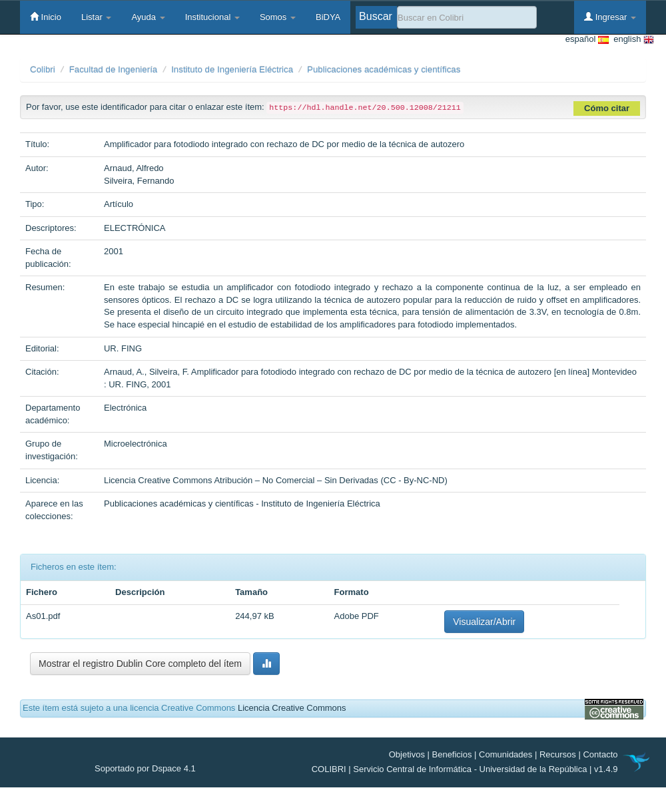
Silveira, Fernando (139, 181)
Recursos (558, 754)
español (587, 40)
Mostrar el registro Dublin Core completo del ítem (140, 664)
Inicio (46, 17)
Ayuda (148, 17)
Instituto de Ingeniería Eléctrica (232, 70)
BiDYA (328, 17)
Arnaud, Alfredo (134, 168)
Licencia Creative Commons (292, 708)
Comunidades (505, 754)
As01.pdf (43, 616)
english (631, 40)
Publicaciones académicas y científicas (384, 70)
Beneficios (452, 754)
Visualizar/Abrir (484, 622)
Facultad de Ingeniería (114, 70)
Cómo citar (607, 108)
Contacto (600, 754)
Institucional (212, 17)
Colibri (43, 70)
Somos (278, 17)
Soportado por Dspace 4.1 (145, 768)
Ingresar (610, 17)
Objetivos (407, 754)
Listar (96, 17)
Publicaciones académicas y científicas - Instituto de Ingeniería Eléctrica (242, 504)
